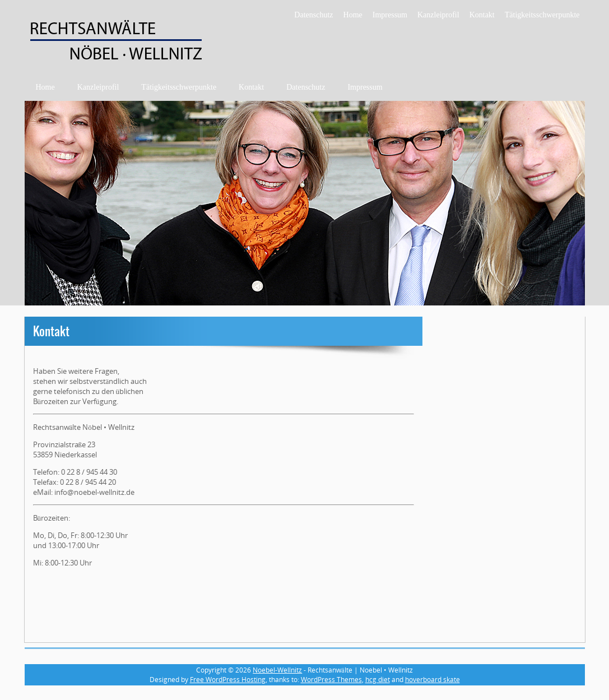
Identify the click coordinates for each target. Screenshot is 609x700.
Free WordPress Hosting (228, 680)
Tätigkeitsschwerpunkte (542, 15)
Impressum (390, 15)
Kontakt (482, 15)
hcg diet (378, 680)
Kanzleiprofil (438, 15)
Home (353, 15)
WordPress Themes (331, 680)
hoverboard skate (433, 680)
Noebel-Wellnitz (277, 670)
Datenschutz (313, 15)
